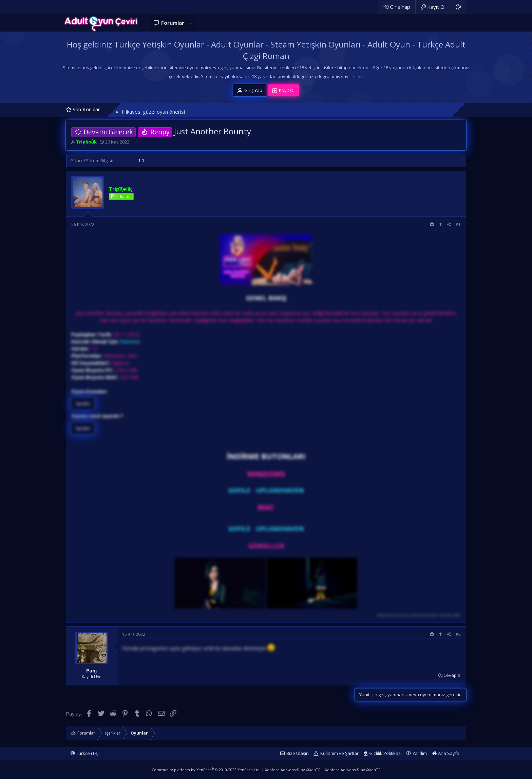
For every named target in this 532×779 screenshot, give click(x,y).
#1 (458, 224)
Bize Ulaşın (298, 753)
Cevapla (452, 675)
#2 (458, 634)
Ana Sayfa (446, 753)
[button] (191, 23)
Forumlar (173, 23)
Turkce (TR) (84, 753)
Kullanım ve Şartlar (339, 753)
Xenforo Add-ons (293, 770)
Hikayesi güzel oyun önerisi (153, 112)
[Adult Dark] (458, 7)
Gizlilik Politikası (385, 753)
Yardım (420, 753)
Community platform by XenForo (206, 770)
